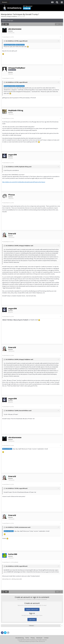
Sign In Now (32, 619)
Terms (27, 638)
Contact (46, 638)
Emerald (12, 234)
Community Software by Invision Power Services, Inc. (32, 641)
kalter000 (13, 554)
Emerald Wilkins (24, 411)
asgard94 (22, 41)
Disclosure (39, 638)
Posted (8, 37)
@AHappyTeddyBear (9, 45)
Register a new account (32, 609)
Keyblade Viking (16, 110)
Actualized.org (20, 638)
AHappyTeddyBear (12, 16)
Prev (6, 24)
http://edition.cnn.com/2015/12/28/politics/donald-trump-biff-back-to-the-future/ (24, 182)
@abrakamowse (20, 45)
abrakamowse (15, 29)
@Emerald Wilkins (7, 449)
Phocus (12, 195)
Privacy (33, 638)
